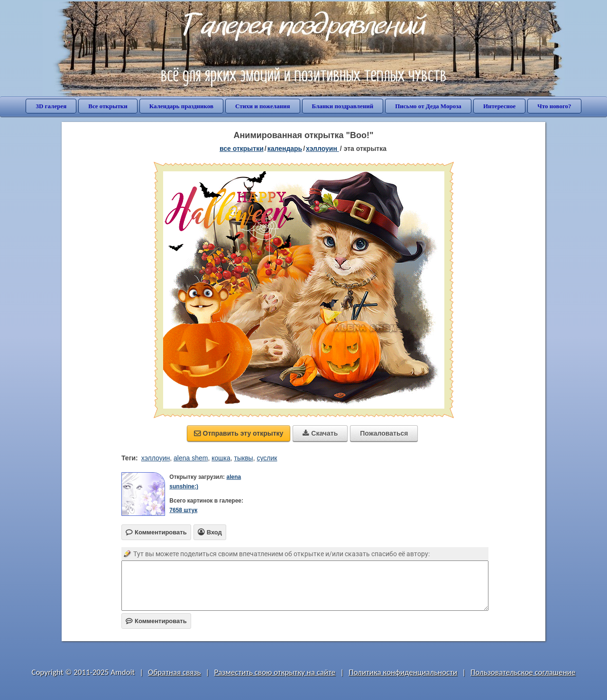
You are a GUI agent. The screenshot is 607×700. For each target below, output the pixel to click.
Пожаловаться (384, 433)
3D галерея (51, 106)
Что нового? (554, 106)
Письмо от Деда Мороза (428, 106)
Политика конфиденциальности (403, 672)
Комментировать (156, 621)
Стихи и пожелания (263, 106)
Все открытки (108, 106)
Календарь (285, 149)
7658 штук (183, 510)
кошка (221, 458)
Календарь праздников (181, 106)
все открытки (242, 149)
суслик (267, 458)
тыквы (244, 458)
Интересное (499, 106)
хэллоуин (156, 458)
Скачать (320, 433)
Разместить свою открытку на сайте (275, 672)
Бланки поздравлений (343, 106)
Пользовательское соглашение (523, 672)
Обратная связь (175, 672)
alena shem (191, 458)
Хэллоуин (322, 149)
